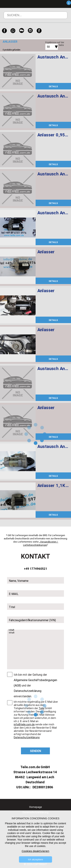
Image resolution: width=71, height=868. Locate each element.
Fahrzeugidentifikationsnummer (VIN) (32, 620)
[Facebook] (4, 31)
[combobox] (48, 47)
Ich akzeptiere (35, 859)
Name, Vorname (19, 581)
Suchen (60, 18)
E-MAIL (14, 594)
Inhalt (12, 630)
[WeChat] (22, 31)
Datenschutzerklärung (28, 691)
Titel (12, 607)
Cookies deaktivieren (35, 851)
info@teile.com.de (24, 725)
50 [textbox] (48, 47)
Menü (48, 4)
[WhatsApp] (13, 31)
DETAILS (53, 86)
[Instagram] (30, 31)
